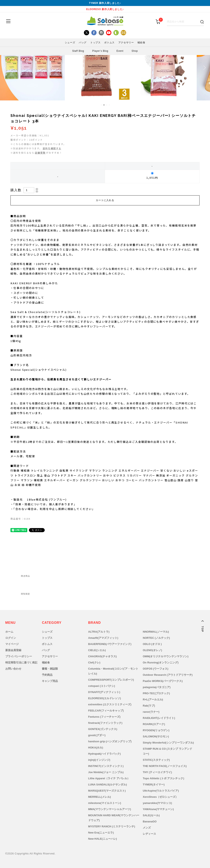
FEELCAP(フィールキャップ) (106, 711)
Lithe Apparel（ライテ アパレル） (109, 778)
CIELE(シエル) (97, 650)
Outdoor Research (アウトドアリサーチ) (168, 675)
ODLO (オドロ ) (152, 644)
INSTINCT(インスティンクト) (106, 766)
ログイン (11, 638)
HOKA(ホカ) (96, 748)
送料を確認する (52, 148)
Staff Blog (78, 51)
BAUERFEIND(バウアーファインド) (110, 644)
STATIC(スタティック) (156, 760)
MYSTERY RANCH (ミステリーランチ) (112, 826)
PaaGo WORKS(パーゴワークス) (163, 681)
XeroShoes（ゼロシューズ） (160, 797)
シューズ (70, 43)
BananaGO (150, 821)
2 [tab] (104, 105)
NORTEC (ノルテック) (156, 638)
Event (120, 51)
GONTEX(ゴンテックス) (103, 729)
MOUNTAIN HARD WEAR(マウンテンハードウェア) (114, 818)
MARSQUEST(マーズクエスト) (107, 791)
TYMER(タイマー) (154, 785)
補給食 (141, 43)
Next (204, 68)
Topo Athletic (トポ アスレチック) (163, 778)
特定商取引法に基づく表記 (21, 663)
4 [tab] (109, 105)
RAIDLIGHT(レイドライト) (159, 718)
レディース (149, 834)
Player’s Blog (100, 51)
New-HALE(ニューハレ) (103, 839)
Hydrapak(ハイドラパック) (104, 754)
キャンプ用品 (50, 681)
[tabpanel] (105, 68)
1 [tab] (101, 105)
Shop (135, 51)
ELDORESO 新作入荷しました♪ (105, 9)
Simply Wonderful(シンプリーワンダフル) (168, 743)
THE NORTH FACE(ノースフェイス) (165, 766)
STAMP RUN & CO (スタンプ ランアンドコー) (167, 751)
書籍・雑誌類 (50, 669)
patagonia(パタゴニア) (157, 687)
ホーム (9, 632)
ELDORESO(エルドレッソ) (105, 698)
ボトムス (109, 43)
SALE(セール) (151, 815)
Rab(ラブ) (149, 706)
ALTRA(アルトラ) (99, 632)
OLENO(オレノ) (152, 650)
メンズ (147, 828)
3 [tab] (107, 105)
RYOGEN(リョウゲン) (156, 730)
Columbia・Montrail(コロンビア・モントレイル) (113, 671)
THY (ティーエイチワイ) (157, 772)
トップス (95, 43)
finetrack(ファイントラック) (105, 723)
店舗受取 (40, 153)
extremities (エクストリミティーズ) (110, 704)
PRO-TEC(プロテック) (156, 693)
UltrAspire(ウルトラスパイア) (161, 791)
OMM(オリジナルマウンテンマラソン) (165, 656)
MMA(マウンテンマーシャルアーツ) (110, 809)
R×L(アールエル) (153, 699)
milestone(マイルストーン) (105, 803)
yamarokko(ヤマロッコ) (157, 803)
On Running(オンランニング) (161, 663)
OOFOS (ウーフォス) (155, 669)
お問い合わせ (13, 669)
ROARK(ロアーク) (154, 724)
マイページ (12, 644)
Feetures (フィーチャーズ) (104, 717)
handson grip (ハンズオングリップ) (110, 741)
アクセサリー (126, 43)
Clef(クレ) (94, 663)
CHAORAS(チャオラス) (102, 656)
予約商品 (47, 675)
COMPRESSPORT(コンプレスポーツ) (111, 680)
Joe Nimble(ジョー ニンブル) (106, 772)
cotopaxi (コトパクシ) (102, 686)
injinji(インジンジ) (99, 760)
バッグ (83, 43)
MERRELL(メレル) (100, 797)
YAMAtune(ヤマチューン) (158, 809)
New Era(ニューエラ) (101, 833)
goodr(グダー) (97, 735)
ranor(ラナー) (151, 712)
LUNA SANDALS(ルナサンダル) (108, 785)
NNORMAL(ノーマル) (156, 632)
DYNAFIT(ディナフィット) (104, 692)
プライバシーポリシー (19, 656)
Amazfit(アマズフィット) (103, 638)
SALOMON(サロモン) (156, 736)
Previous (6, 68)
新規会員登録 (13, 650)
